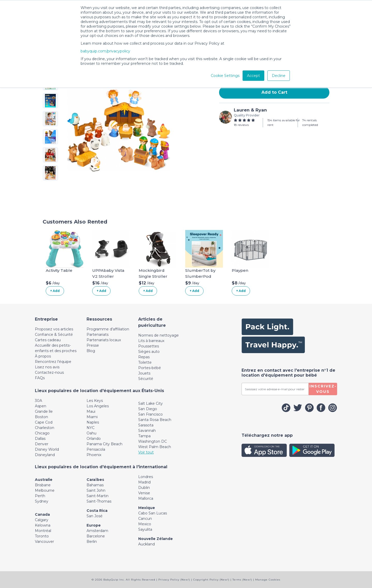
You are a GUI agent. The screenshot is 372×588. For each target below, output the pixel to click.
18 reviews (241, 125)
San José (95, 516)
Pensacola (96, 449)
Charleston (45, 428)
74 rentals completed (310, 122)
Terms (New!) (242, 580)
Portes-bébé (150, 368)
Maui (91, 411)
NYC (91, 428)
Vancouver (44, 542)
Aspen (41, 406)
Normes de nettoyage (158, 335)
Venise (144, 493)
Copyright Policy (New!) (211, 580)
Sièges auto (149, 352)
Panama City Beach (104, 444)
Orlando (94, 439)
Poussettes (149, 346)
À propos (43, 356)
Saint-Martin (98, 496)
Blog (91, 351)
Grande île (44, 411)
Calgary (42, 520)
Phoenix (94, 455)
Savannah (147, 431)
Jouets (144, 373)
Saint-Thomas (99, 501)
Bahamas (95, 485)
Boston (41, 417)
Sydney (42, 501)
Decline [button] (279, 76)
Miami (92, 417)
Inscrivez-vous (323, 389)
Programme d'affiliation (108, 329)
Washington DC (153, 441)
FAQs (40, 378)
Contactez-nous (49, 372)
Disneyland (45, 455)
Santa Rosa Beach (155, 420)
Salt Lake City (150, 403)
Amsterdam (97, 531)
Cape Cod (44, 422)
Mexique (147, 508)
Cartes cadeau (48, 340)
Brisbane (43, 485)
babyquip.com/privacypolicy (105, 51)
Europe (94, 525)
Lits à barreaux (151, 341)
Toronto (42, 536)
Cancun (145, 519)
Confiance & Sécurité (54, 335)
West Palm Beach (155, 447)
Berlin (92, 542)
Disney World (47, 449)
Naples (93, 422)
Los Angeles (98, 406)
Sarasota (146, 425)
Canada (42, 514)
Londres (146, 477)
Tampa (144, 436)
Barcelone (96, 536)
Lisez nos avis (47, 367)
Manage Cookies (268, 580)
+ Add (55, 291)
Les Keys (95, 401)
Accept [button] (253, 76)
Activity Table (59, 270)
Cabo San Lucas (153, 513)
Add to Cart (274, 92)
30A (38, 401)
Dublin (144, 488)
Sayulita (145, 529)
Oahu (91, 433)
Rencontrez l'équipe (53, 362)
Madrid (144, 482)
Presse (93, 345)
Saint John (96, 490)
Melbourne (45, 490)
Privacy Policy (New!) (174, 580)
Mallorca (146, 498)
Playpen (240, 270)
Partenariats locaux (104, 340)
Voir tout (146, 452)
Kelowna (43, 525)
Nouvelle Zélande (156, 539)
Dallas (40, 439)
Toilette (145, 362)
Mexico (145, 524)
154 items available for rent (284, 122)
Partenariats (98, 335)
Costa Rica (97, 511)
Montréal (43, 531)
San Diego (148, 409)
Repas (144, 357)
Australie (44, 480)
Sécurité (146, 379)
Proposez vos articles (54, 329)
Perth (40, 496)
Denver (42, 444)
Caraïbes (95, 480)
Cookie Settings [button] (225, 76)
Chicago (42, 433)
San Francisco (150, 414)
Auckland (146, 544)
